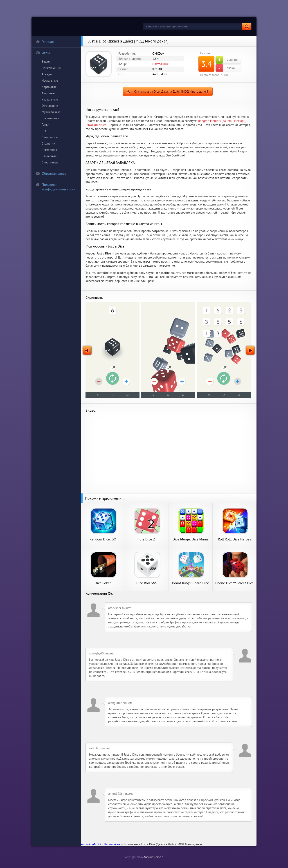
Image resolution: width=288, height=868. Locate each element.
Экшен (46, 62)
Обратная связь (51, 173)
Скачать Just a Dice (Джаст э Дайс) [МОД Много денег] (171, 91)
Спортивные (50, 162)
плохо (225, 68)
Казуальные (50, 99)
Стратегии (48, 143)
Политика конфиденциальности (56, 187)
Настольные (50, 80)
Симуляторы (50, 137)
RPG (44, 131)
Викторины (49, 150)
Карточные (49, 87)
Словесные (49, 156)
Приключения (51, 68)
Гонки (45, 125)
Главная (45, 42)
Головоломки (51, 118)
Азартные (48, 93)
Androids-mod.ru (154, 857)
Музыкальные (51, 112)
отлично (227, 60)
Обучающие (50, 106)
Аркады (47, 74)
